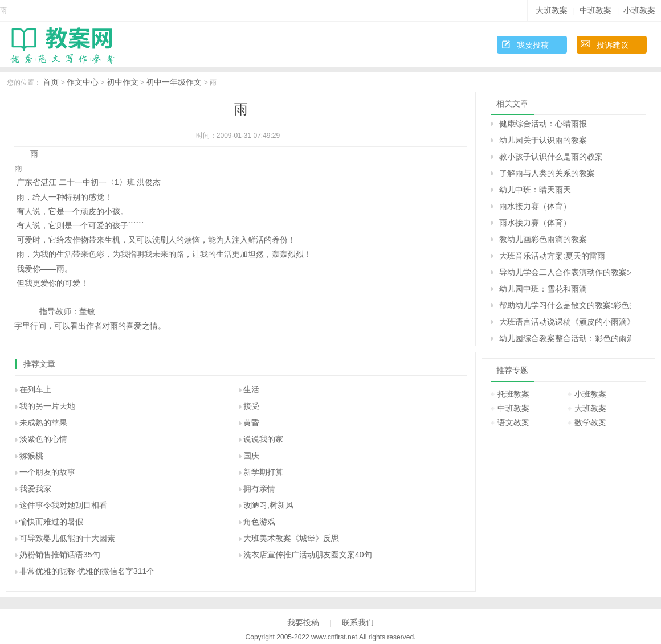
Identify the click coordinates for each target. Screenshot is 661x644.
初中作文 (123, 82)
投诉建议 (613, 45)
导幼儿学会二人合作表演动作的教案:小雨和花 (565, 272)
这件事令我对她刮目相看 (63, 505)
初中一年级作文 (174, 82)
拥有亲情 (259, 489)
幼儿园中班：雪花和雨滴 (543, 289)
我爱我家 (35, 489)
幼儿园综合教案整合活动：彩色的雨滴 (565, 338)
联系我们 (358, 622)
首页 (51, 82)
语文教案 (513, 423)
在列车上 (35, 389)
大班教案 (552, 10)
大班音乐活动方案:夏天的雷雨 (552, 256)
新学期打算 (263, 472)
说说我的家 (263, 439)
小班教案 (639, 10)
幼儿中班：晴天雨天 (535, 190)
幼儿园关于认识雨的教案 (543, 140)
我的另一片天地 (47, 406)
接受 (251, 406)
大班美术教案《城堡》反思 (291, 538)
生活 (251, 389)
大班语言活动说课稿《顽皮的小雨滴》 (565, 322)
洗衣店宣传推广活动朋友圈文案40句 (308, 555)
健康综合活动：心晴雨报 (543, 124)
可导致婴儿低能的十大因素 (67, 538)
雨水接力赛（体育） (535, 206)
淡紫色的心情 (43, 439)
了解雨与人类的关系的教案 (547, 173)
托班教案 (513, 394)
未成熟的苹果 (43, 423)
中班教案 (595, 10)
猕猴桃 (31, 456)
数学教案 (590, 423)
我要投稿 (533, 45)
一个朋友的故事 (47, 472)
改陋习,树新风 (268, 505)
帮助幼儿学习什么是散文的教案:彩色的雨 (565, 305)
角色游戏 (259, 522)
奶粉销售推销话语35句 (60, 555)
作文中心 (83, 82)
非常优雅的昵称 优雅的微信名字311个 (87, 571)
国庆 (251, 456)
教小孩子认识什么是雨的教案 (551, 157)
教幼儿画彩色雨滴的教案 (543, 239)
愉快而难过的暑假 (51, 522)
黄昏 (251, 423)
